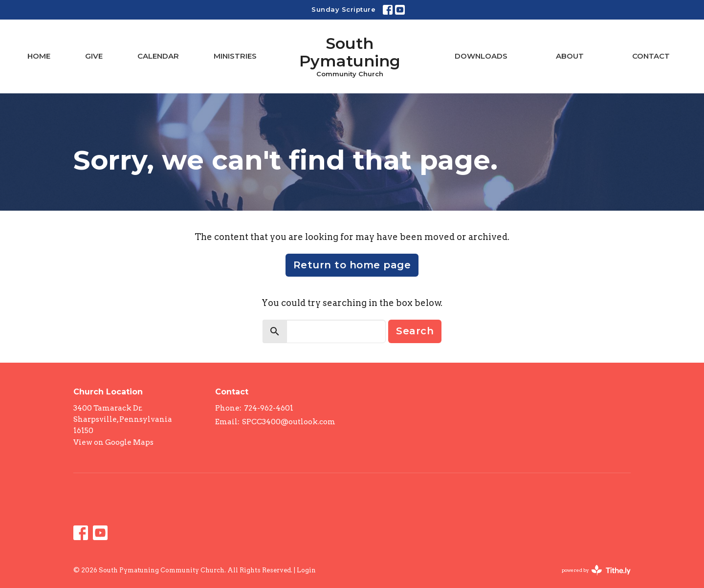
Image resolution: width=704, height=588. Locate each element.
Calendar (158, 56)
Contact (651, 56)
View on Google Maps (113, 442)
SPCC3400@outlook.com (289, 422)
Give (94, 56)
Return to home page (352, 265)
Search (415, 331)
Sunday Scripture (343, 9)
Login (306, 570)
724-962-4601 (269, 408)
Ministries (235, 56)
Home (39, 56)
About (570, 56)
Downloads (481, 56)
